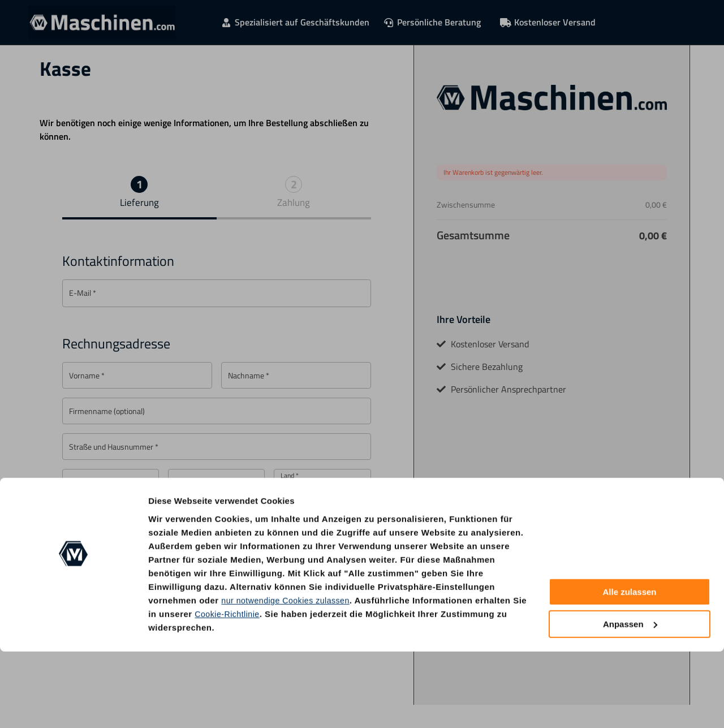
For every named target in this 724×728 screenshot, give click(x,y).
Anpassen (630, 701)
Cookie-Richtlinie (229, 690)
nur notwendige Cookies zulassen (289, 677)
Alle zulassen (629, 669)
